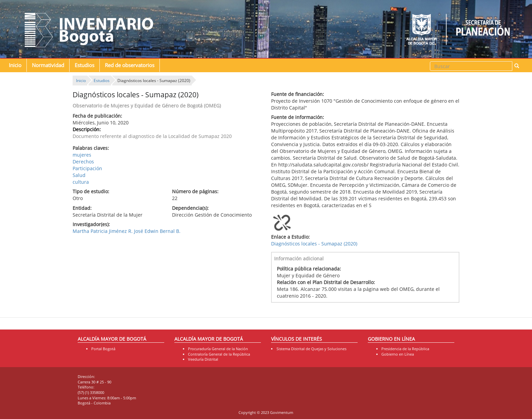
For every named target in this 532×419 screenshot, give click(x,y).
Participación (87, 168)
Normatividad (48, 65)
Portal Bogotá (103, 349)
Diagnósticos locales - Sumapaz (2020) (314, 244)
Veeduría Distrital (203, 359)
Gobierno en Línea (398, 354)
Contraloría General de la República (219, 354)
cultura (81, 182)
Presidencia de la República (405, 349)
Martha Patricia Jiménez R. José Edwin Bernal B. (127, 231)
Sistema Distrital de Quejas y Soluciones (311, 349)
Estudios (84, 65)
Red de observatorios (130, 65)
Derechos (83, 162)
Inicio (15, 65)
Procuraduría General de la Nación (218, 349)
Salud (79, 175)
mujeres (82, 155)
